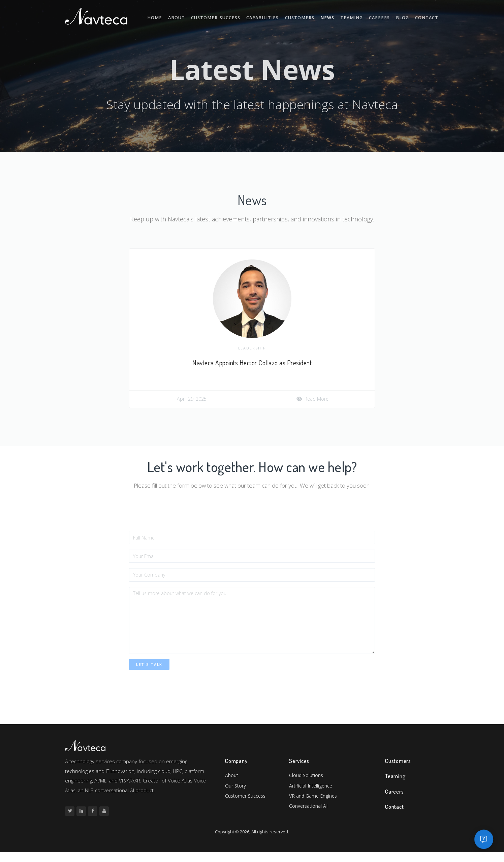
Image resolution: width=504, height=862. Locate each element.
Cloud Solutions (307, 786)
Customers (311, 16)
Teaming (359, 16)
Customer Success (235, 16)
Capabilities (278, 16)
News (337, 16)
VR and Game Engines (314, 807)
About (199, 16)
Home (179, 16)
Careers (384, 16)
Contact (428, 16)
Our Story (236, 796)
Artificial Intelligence (312, 796)
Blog (406, 16)
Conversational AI (309, 818)
